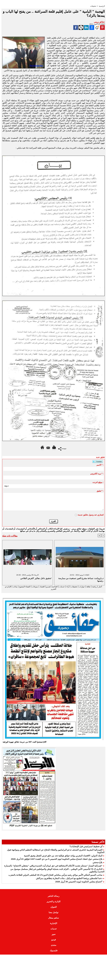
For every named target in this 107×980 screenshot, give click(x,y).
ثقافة (89, 587)
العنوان (54, 907)
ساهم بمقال (53, 918)
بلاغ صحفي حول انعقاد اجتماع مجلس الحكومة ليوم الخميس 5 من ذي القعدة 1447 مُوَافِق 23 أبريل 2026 (57, 859)
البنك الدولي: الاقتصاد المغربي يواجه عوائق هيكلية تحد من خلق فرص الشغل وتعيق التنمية (63, 856)
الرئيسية (102, 6)
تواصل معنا (53, 913)
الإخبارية (53, 924)
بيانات (7, 587)
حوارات (82, 587)
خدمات (60, 587)
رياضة (95, 587)
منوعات (29, 587)
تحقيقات (93, 6)
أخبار (102, 587)
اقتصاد (37, 587)
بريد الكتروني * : (97, 473)
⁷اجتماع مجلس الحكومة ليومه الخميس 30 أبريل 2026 (79, 882)
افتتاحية (52, 587)
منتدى (54, 945)
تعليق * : (100, 491)
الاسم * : (100, 465)
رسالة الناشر (53, 896)
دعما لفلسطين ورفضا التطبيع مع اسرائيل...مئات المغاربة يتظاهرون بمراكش (69, 879)
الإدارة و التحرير (53, 589)
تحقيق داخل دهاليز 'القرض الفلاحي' (36, 578)
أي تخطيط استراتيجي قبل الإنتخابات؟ (86, 847)
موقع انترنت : (98, 482)
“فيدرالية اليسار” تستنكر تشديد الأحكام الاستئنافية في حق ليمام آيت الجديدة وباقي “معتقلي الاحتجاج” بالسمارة (53, 866)
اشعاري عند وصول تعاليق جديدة (91, 515)
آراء (66, 587)
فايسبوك (54, 951)
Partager (62, 448)
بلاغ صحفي (97, 863)
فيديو (44, 587)
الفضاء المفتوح (17, 587)
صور (54, 934)
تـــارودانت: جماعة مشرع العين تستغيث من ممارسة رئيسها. (81, 580)
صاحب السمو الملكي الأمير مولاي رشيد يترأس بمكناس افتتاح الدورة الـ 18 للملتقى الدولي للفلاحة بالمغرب (55, 875)
